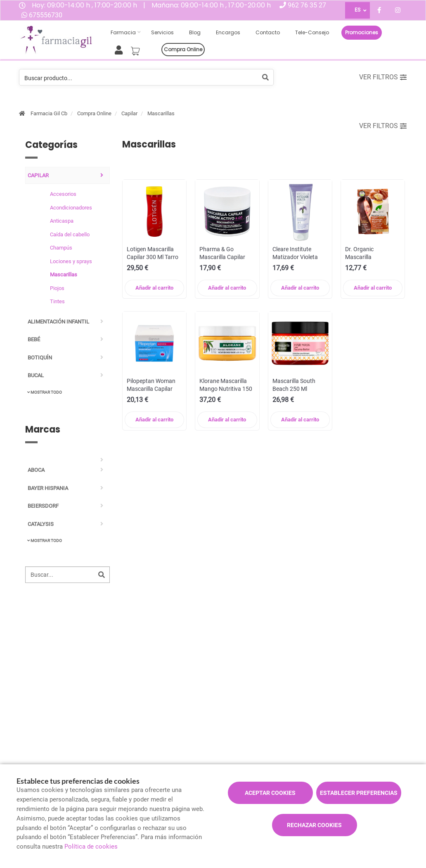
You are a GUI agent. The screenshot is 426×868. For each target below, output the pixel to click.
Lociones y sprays (71, 261)
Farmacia (123, 32)
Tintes (57, 301)
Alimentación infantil (58, 322)
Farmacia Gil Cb (49, 113)
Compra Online (94, 113)
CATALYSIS (41, 524)
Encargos (228, 32)
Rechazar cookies (314, 825)
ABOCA (36, 470)
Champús (61, 248)
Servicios (162, 32)
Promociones (362, 32)
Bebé (34, 339)
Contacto (268, 32)
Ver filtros (383, 77)
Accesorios (63, 194)
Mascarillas (161, 113)
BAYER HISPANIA (48, 488)
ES (357, 10)
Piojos (57, 288)
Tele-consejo (312, 32)
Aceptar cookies (270, 793)
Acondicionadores (71, 208)
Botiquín (40, 358)
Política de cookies (91, 847)
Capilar (129, 113)
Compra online (183, 49)
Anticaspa (62, 221)
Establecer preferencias (359, 793)
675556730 (46, 15)
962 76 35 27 (307, 5)
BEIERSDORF (43, 506)
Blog (195, 32)
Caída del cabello (70, 234)
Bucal (36, 375)
